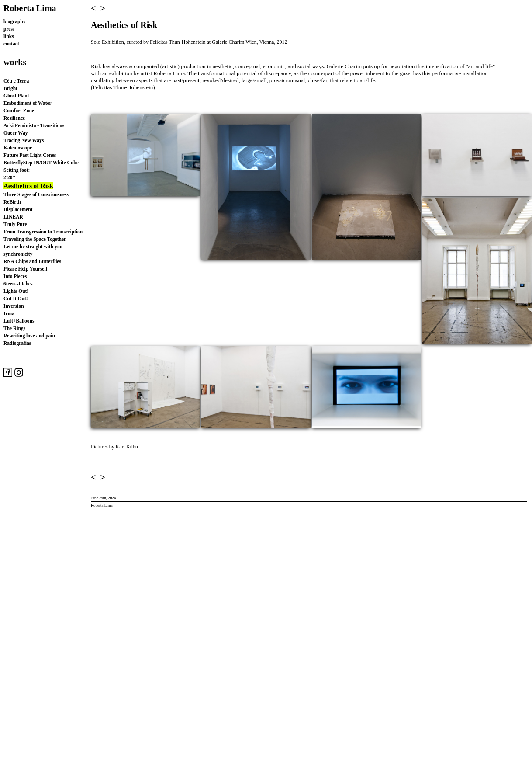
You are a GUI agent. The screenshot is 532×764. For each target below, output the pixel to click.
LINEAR (13, 217)
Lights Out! (16, 291)
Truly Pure (15, 224)
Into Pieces (15, 276)
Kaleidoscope (18, 148)
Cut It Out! (16, 299)
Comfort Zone (19, 111)
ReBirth (12, 202)
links (9, 36)
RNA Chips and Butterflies (32, 261)
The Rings (14, 328)
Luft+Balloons (19, 321)
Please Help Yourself (26, 269)
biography (15, 21)
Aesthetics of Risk (28, 186)
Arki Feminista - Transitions (34, 125)
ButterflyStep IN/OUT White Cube (41, 163)
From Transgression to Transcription (43, 232)
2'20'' (9, 177)
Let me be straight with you (33, 247)
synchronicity (18, 254)
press (9, 29)
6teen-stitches (18, 284)
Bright (10, 88)
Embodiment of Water (28, 103)
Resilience (14, 118)
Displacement (18, 209)
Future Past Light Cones (30, 155)
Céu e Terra (16, 81)
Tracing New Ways (24, 140)
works (15, 62)
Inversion (14, 306)
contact (11, 44)
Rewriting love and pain (29, 336)
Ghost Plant (16, 96)
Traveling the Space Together (35, 239)
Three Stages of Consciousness (36, 194)
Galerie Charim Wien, (235, 42)
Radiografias (17, 343)
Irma (9, 313)
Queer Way (16, 133)
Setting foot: (17, 170)
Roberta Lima (30, 8)
